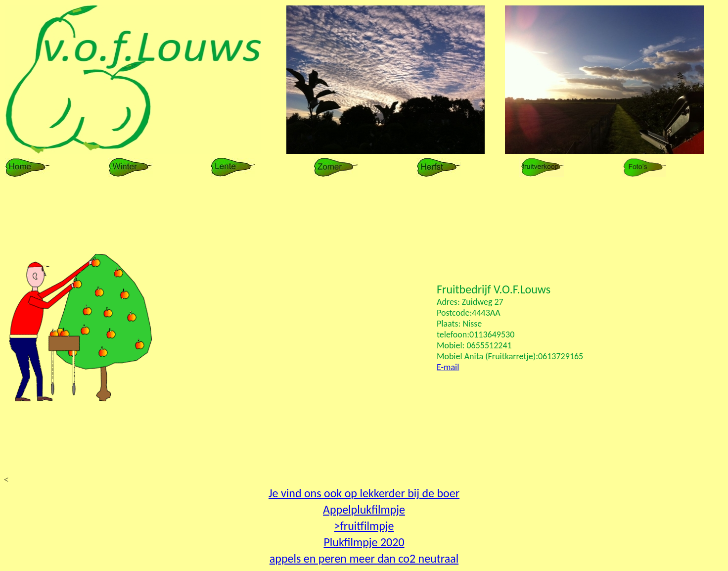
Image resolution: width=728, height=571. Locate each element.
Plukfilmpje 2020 (364, 542)
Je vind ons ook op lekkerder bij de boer (364, 493)
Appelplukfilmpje (364, 509)
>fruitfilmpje (364, 526)
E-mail (448, 367)
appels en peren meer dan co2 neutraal (364, 558)
